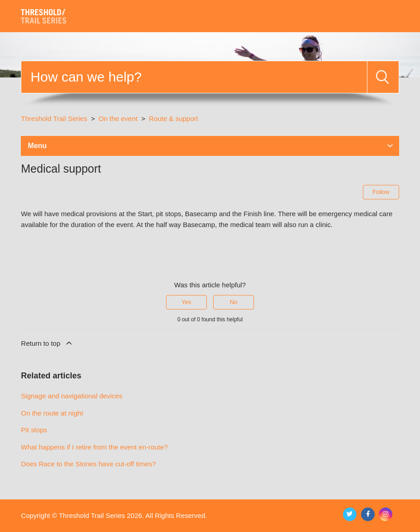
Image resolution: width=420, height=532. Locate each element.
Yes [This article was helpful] (186, 302)
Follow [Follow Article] (381, 192)
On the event (119, 118)
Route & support (173, 118)
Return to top (47, 343)
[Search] (194, 77)
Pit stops (34, 430)
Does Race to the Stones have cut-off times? (88, 464)
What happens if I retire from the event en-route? (94, 447)
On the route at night (52, 413)
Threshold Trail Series (54, 118)
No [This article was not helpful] (234, 302)
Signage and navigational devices (72, 396)
